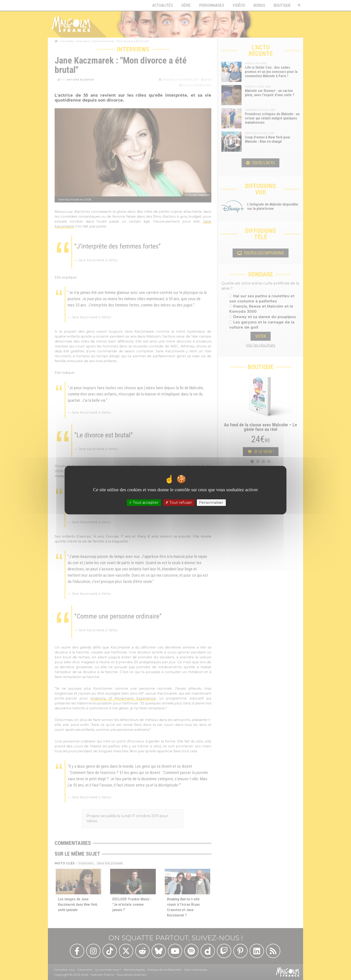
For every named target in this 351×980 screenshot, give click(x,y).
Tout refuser (179, 503)
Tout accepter (144, 503)
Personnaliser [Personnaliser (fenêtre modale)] (211, 503)
